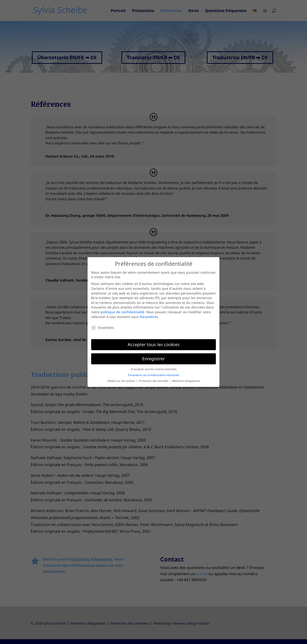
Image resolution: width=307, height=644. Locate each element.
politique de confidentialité (123, 312)
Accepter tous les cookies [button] (154, 344)
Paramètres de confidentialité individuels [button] (153, 375)
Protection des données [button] (154, 381)
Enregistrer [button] (153, 359)
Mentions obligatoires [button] (186, 381)
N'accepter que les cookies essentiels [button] (154, 369)
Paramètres (149, 317)
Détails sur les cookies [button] (121, 381)
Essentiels (103, 328)
